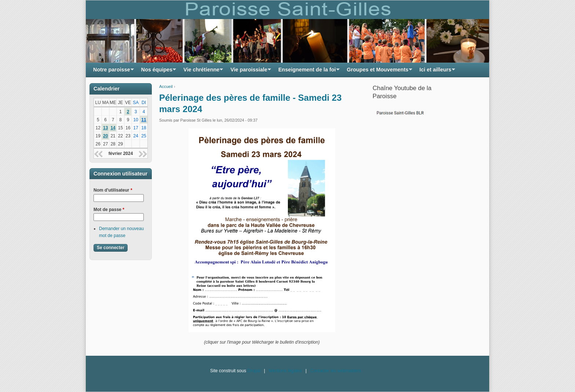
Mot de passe (109, 210)
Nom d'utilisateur (113, 190)
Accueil (166, 86)
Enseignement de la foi (307, 72)
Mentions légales (285, 371)
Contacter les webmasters (336, 371)
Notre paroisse (112, 72)
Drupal (254, 371)
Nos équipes (157, 72)
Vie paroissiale (249, 72)
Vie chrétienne (201, 72)
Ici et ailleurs (435, 72)
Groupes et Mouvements (378, 72)
